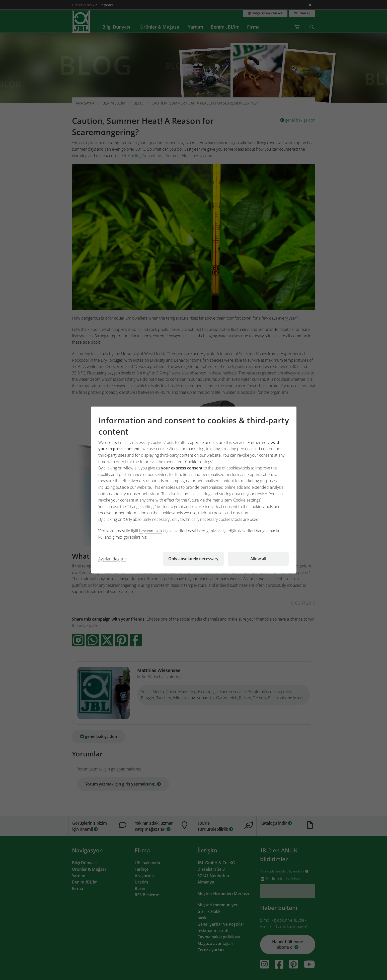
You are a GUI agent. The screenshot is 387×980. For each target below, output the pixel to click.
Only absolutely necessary (193, 559)
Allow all (258, 559)
